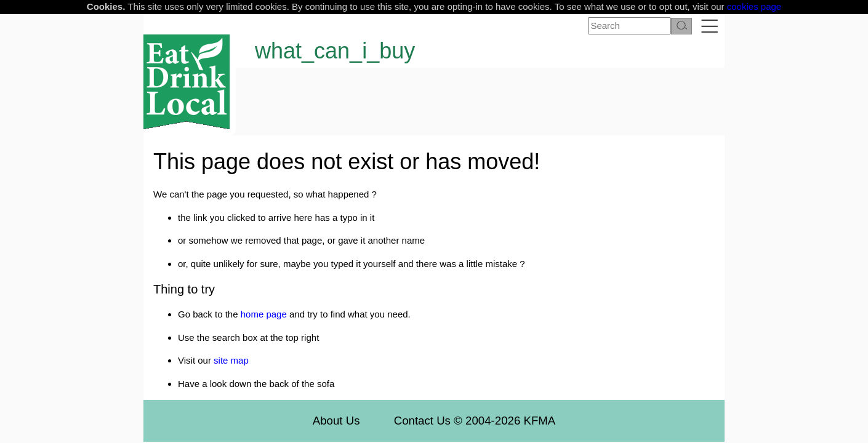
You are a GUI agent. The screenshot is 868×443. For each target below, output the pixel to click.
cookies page (754, 6)
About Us (336, 421)
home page (264, 314)
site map (231, 360)
